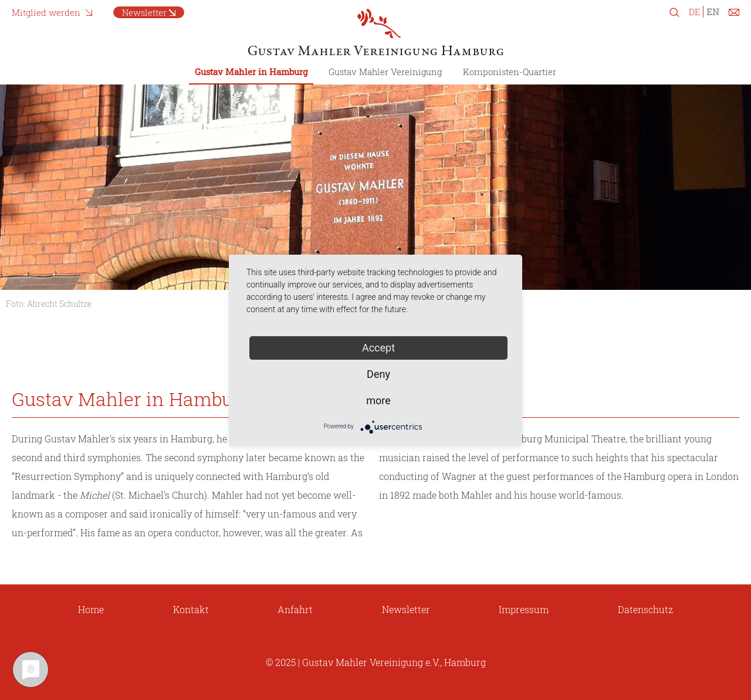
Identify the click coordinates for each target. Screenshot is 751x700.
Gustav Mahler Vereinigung (385, 72)
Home (91, 609)
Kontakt (191, 609)
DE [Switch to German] (694, 12)
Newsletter (144, 12)
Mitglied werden (46, 12)
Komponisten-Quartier (510, 72)
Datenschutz (645, 609)
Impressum (524, 609)
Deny (378, 374)
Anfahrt (295, 609)
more (378, 400)
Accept (378, 348)
